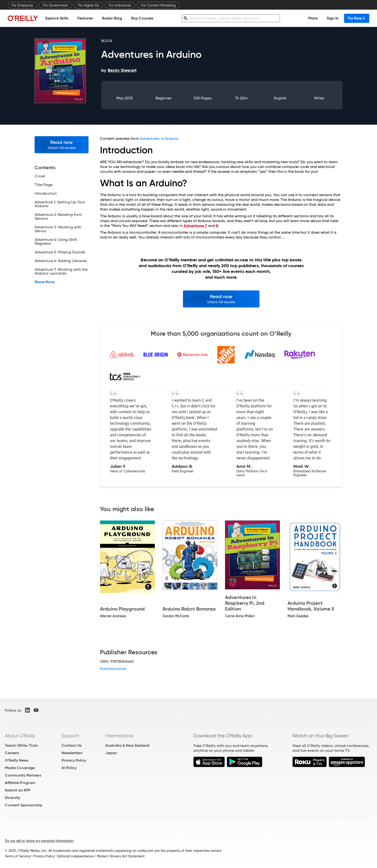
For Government (56, 5)
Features (85, 18)
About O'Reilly (20, 736)
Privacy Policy (74, 760)
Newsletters (72, 753)
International (119, 736)
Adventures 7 (195, 226)
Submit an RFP (18, 790)
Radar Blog (112, 18)
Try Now (357, 18)
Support (70, 736)
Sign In (333, 18)
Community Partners (23, 775)
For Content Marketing (158, 5)
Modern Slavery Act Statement (121, 856)
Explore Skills (57, 18)
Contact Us (72, 745)
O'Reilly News (17, 760)
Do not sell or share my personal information (39, 841)
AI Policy (69, 768)
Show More (45, 282)
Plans (313, 18)
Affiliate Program (20, 783)
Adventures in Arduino (159, 138)
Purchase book (113, 669)
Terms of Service (18, 856)
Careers (12, 753)
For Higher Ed (88, 5)
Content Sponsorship (24, 805)
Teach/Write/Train (21, 745)
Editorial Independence (76, 856)
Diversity (13, 798)
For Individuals (120, 5)
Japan (111, 753)
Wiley (319, 98)
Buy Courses (142, 18)
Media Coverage (20, 768)
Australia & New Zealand (127, 745)
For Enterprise (22, 5)
